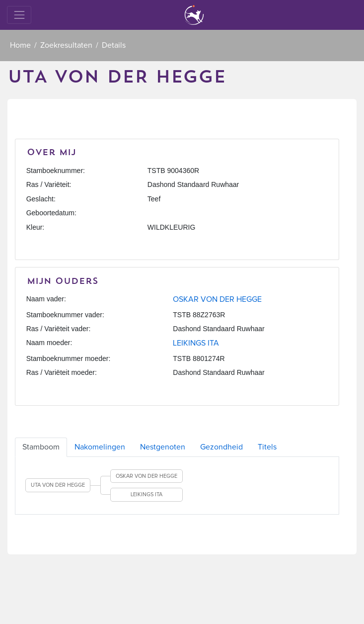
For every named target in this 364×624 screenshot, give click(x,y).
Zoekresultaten (66, 45)
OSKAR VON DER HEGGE (217, 299)
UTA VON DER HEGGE (58, 485)
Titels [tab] (267, 447)
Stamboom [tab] (41, 447)
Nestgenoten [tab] (163, 447)
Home (20, 45)
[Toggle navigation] (19, 15)
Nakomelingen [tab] (100, 447)
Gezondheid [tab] (221, 447)
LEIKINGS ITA (196, 343)
